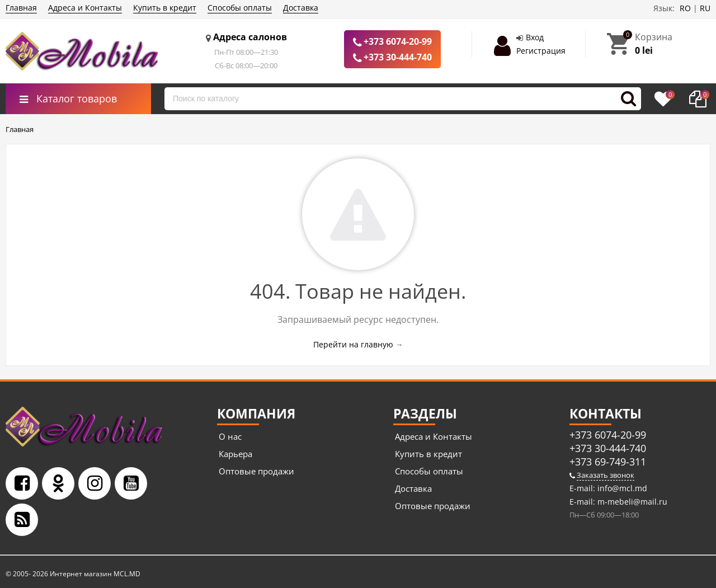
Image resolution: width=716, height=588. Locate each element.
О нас (230, 436)
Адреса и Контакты (85, 8)
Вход (535, 37)
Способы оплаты (240, 8)
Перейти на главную (353, 344)
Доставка (301, 8)
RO (685, 8)
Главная (21, 8)
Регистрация (541, 51)
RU (705, 8)
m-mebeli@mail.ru (631, 502)
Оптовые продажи (256, 471)
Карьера (235, 454)
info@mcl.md (621, 488)
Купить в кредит (165, 8)
